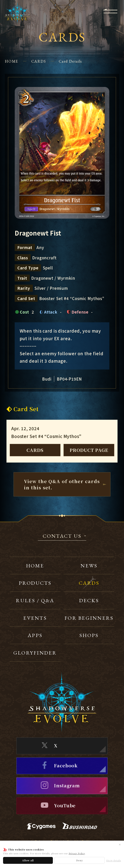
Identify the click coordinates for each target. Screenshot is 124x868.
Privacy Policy (77, 853)
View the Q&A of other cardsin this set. (62, 484)
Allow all (28, 860)
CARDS (39, 61)
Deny (80, 860)
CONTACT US (62, 536)
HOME (12, 61)
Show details (114, 860)
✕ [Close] (120, 844)
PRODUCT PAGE (89, 450)
